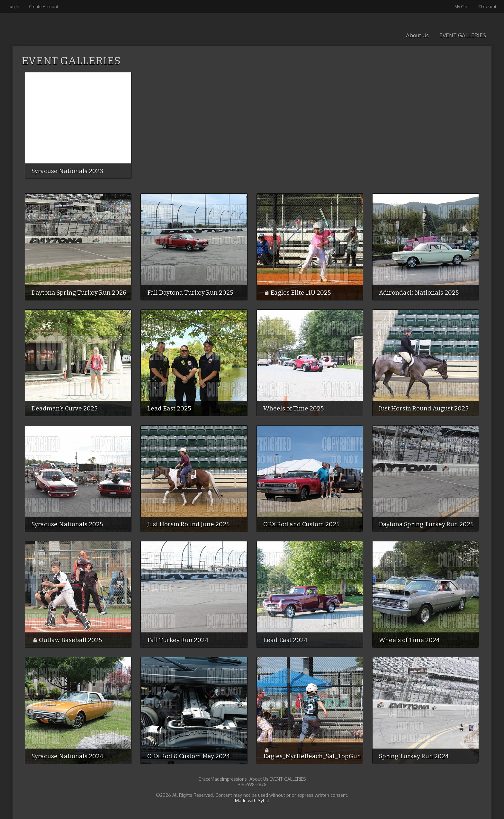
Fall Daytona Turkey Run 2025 (190, 293)
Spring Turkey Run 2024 (414, 756)
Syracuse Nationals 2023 (67, 171)
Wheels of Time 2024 (409, 640)
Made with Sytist (252, 801)
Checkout (487, 6)
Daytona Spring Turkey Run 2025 (426, 524)
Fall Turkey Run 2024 (178, 640)
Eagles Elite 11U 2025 (301, 293)
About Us (417, 35)
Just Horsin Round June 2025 (188, 524)
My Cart (462, 6)
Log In (14, 6)
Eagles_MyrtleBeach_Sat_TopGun (312, 756)
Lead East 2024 (285, 640)
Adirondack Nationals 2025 (419, 293)
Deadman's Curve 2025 (64, 408)
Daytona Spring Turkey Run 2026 (79, 293)
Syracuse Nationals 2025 (67, 524)
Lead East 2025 (169, 408)
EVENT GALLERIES (463, 35)
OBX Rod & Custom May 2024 (189, 756)
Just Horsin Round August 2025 (424, 408)
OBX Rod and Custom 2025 (301, 524)
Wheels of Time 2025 (293, 408)
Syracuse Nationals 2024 (67, 756)
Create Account (44, 6)
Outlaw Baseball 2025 (70, 640)
